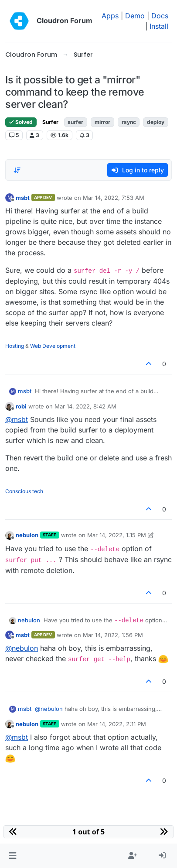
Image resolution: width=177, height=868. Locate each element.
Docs (160, 16)
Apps (110, 16)
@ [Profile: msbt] (17, 419)
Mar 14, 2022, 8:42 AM (85, 406)
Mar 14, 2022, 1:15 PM (117, 535)
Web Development (53, 346)
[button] (12, 856)
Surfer (50, 122)
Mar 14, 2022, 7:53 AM (114, 198)
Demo (135, 16)
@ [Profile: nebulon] (22, 648)
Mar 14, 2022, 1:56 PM (113, 635)
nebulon (27, 535)
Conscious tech (24, 491)
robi (21, 406)
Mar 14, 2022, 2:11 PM (117, 724)
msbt (23, 198)
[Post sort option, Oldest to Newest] (17, 170)
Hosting (15, 346)
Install (159, 26)
